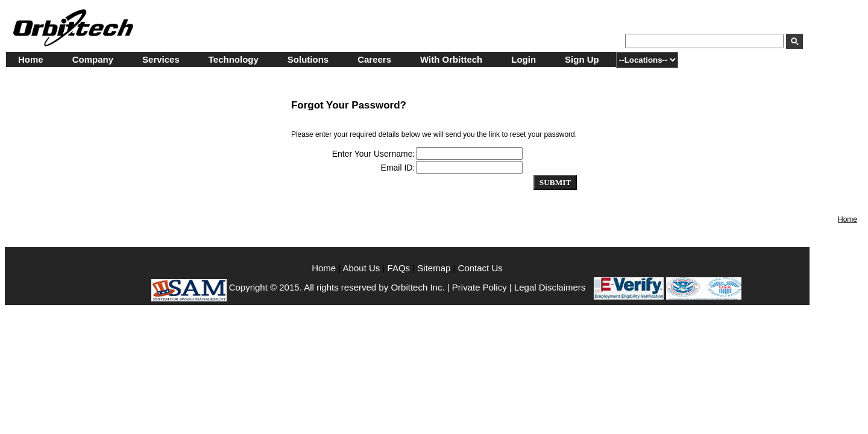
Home (31, 59)
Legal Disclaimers (550, 287)
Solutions (308, 59)
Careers (374, 59)
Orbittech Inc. (417, 287)
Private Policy (480, 287)
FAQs (399, 268)
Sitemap (434, 268)
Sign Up (582, 59)
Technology (234, 59)
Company (93, 59)
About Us (363, 268)
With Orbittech (451, 59)
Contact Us (480, 268)
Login (524, 59)
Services (161, 59)
